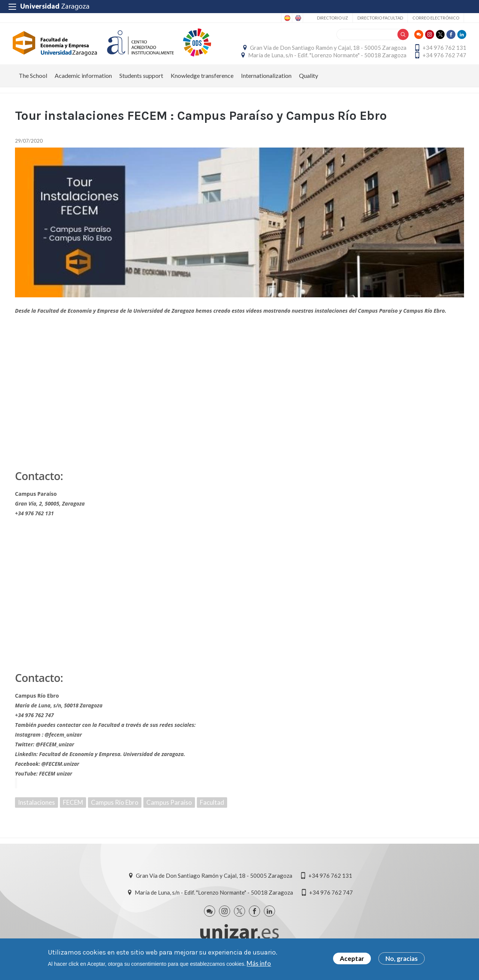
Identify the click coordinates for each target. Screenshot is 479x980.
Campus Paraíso (169, 810)
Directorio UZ (332, 18)
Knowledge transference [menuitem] (202, 83)
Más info (259, 963)
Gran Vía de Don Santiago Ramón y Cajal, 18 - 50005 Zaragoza (326, 51)
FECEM (73, 810)
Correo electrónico (436, 18)
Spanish (287, 18)
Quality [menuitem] (309, 83)
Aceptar (352, 958)
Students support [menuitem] (141, 83)
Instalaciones (36, 810)
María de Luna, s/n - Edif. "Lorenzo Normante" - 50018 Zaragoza (325, 59)
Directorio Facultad (380, 18)
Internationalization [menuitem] (266, 83)
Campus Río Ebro (115, 810)
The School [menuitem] (33, 83)
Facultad (212, 810)
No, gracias (402, 958)
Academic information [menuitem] (83, 83)
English (298, 18)
